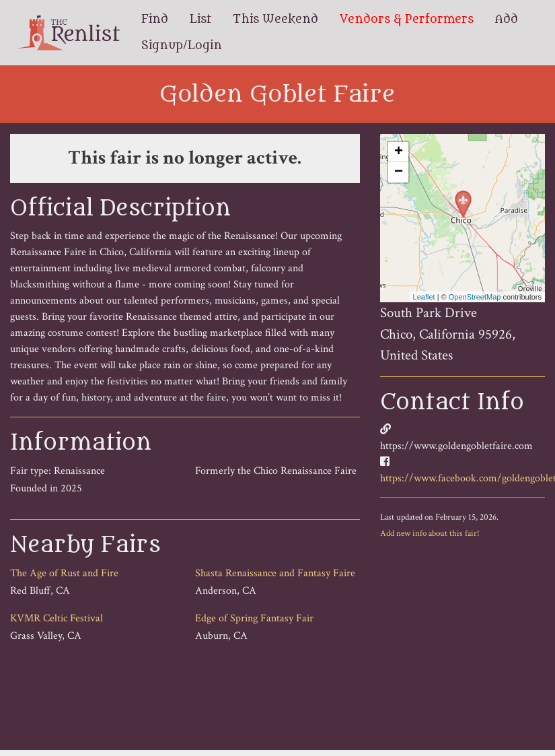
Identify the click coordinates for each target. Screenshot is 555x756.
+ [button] (399, 152)
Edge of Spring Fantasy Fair (254, 618)
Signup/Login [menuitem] (182, 46)
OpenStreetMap (475, 297)
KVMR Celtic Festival (57, 618)
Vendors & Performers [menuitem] (407, 20)
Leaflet (424, 297)
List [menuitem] (200, 20)
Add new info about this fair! (430, 533)
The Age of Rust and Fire (64, 573)
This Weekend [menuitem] (275, 20)
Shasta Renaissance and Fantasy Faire (275, 573)
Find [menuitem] (155, 20)
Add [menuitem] (507, 20)
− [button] (399, 172)
